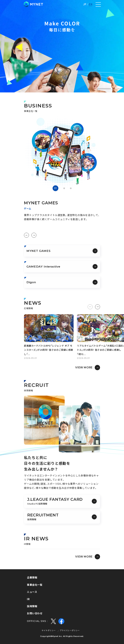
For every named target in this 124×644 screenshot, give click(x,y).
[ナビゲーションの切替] (98, 4)
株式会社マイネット (33, 4)
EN (91, 4)
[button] (112, 88)
